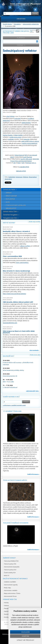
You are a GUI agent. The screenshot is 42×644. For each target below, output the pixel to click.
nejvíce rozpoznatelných (30, 143)
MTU (26, 155)
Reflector (26, 177)
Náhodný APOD (21, 171)
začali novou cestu (16, 137)
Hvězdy (6, 603)
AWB (14, 112)
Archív (8, 202)
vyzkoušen (17, 118)
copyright (13, 110)
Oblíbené (9, 193)
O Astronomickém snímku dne (16, 205)
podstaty (11, 139)
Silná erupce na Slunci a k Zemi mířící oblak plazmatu (19, 332)
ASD (14, 163)
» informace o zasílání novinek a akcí (14, 405)
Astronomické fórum (10, 596)
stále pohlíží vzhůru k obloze (30, 141)
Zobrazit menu (21, 19)
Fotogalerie (17, 24)
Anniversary (19, 177)
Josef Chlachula (28, 157)
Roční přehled (10, 199)
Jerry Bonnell (33, 155)
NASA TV (7, 575)
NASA (19, 163)
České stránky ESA (10, 573)
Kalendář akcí (8, 356)
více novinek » (34, 350)
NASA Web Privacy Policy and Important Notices (25, 160)
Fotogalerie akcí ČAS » (11, 218)
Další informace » (33, 474)
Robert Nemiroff (20, 155)
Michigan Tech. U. (31, 163)
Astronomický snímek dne (31, 24)
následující (20, 45)
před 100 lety (10, 116)
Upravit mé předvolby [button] (25, 640)
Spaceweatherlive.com (10, 323)
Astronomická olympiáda (12, 567)
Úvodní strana (7, 24)
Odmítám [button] (25, 636)
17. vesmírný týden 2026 (12, 411)
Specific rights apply (26, 159)
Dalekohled (12, 177)
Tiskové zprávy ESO (10, 570)
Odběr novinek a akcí (11, 397)
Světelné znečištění (10, 582)
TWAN (29, 110)
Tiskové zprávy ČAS (10, 564)
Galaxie (6, 605)
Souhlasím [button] (25, 632)
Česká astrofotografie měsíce (15, 480)
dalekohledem (26, 123)
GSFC (23, 163)
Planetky (7, 608)
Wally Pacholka (22, 110)
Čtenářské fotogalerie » (11, 215)
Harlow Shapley (8, 135)
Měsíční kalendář (11, 196)
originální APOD (24, 167)
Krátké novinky (9, 223)
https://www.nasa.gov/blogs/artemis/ (14, 294)
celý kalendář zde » (33, 391)
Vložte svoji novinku (34, 222)
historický (27, 139)
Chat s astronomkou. (22, 263)
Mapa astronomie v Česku (12, 593)
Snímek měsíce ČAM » (11, 212)
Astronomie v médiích (11, 590)
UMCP (12, 157)
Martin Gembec (7, 229)
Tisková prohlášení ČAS (11, 561)
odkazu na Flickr (25, 246)
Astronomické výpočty (11, 585)
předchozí (22, 38)
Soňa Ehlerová (7, 254)
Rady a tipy (7, 588)
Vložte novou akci (35, 355)
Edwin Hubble (18, 135)
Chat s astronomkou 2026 (12, 256)
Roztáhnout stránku (33, 31)
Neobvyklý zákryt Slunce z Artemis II (16, 231)
